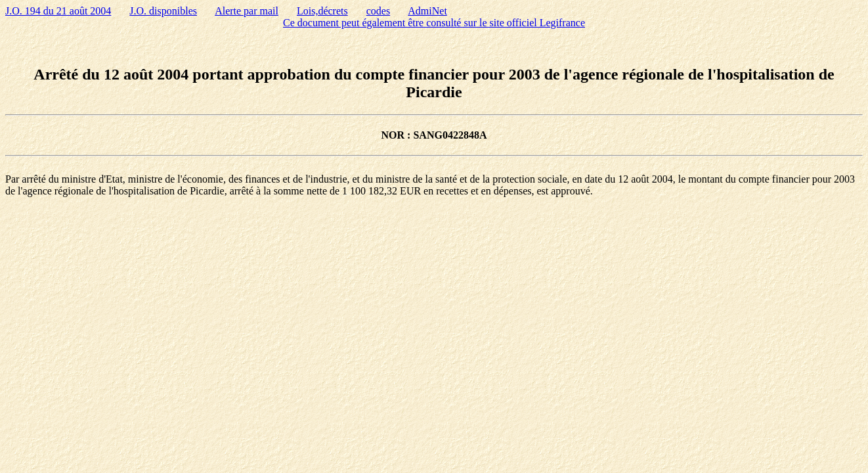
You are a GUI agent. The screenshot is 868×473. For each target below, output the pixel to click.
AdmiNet (427, 11)
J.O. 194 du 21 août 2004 (58, 11)
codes (378, 11)
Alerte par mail (247, 11)
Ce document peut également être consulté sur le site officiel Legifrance (434, 23)
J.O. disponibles (163, 11)
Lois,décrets (322, 11)
